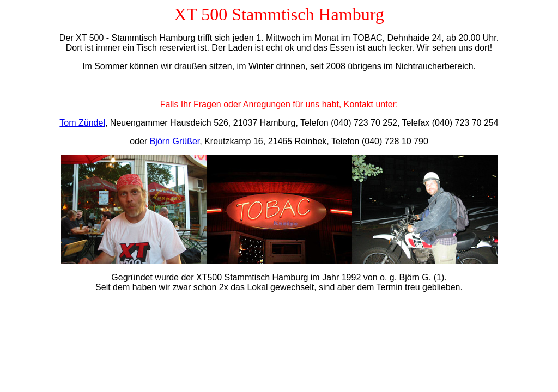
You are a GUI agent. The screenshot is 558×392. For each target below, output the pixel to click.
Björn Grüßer (175, 141)
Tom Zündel (82, 123)
